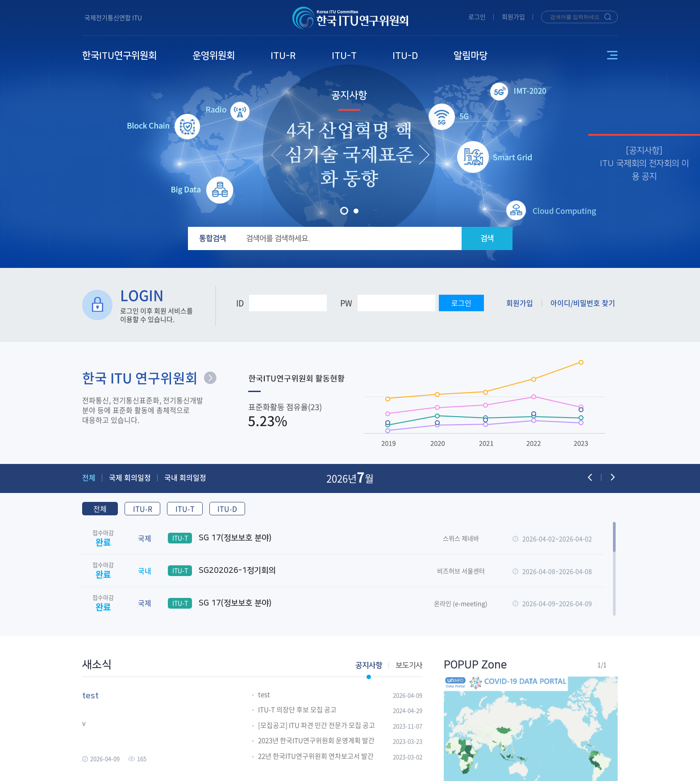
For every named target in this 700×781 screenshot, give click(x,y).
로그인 (477, 17)
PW (346, 303)
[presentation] (276, 155)
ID (240, 303)
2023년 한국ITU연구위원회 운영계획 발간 (316, 741)
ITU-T (185, 509)
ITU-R (143, 509)
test (264, 695)
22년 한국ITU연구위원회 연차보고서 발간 (316, 756)
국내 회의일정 (185, 477)
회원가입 (513, 17)
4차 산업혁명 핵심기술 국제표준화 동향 (349, 156)
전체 (89, 477)
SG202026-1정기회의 (222, 571)
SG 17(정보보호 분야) (220, 538)
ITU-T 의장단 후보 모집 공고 (297, 710)
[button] (344, 211)
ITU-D (227, 509)
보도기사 (409, 665)
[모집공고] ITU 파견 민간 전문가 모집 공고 (317, 726)
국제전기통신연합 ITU (113, 17)
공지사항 (349, 95)
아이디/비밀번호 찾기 (583, 303)
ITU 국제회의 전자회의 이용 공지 (644, 170)
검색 (487, 238)
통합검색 (212, 238)
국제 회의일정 (130, 477)
